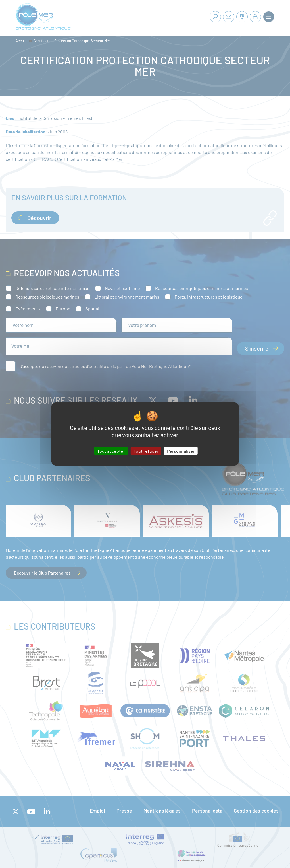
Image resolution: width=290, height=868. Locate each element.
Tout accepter (111, 451)
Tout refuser (146, 451)
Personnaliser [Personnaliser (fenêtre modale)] (181, 451)
